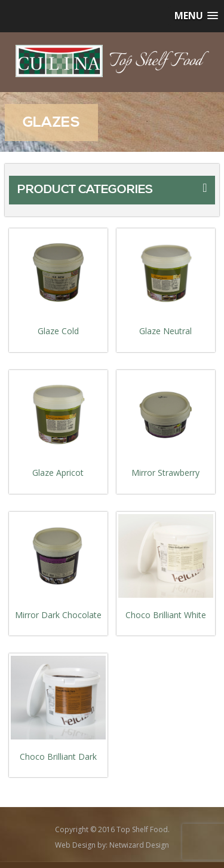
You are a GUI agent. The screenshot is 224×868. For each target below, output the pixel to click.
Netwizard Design (139, 845)
